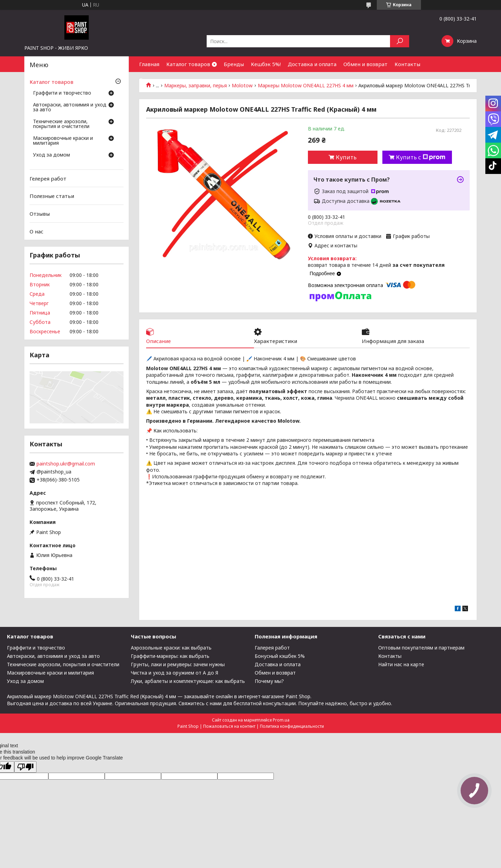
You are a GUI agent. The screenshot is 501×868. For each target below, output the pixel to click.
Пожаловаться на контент (229, 726)
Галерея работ (272, 648)
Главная (149, 64)
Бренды (234, 64)
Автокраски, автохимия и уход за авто (70, 107)
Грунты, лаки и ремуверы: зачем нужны (178, 664)
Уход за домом (51, 155)
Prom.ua (281, 720)
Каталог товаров (188, 64)
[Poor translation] (25, 767)
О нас (37, 231)
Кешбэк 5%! (266, 64)
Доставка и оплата (312, 64)
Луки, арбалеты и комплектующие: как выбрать (188, 681)
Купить (346, 157)
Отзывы (40, 214)
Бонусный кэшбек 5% (280, 656)
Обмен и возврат (365, 64)
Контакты (407, 64)
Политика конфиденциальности (292, 726)
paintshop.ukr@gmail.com (66, 464)
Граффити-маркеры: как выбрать (170, 656)
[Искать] (400, 41)
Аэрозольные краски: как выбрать (171, 648)
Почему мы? (269, 681)
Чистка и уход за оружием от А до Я (174, 673)
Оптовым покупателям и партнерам (421, 648)
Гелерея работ (48, 178)
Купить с (421, 157)
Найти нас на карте (401, 664)
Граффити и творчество (62, 93)
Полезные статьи (52, 196)
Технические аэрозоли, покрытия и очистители (61, 124)
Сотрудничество (161, 80)
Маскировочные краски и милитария (63, 141)
